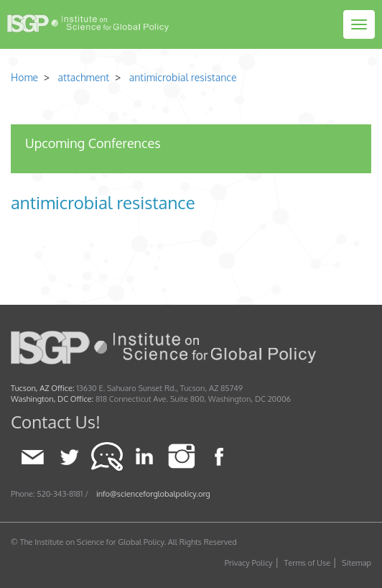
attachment (82, 77)
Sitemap (357, 563)
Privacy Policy (249, 563)
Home (24, 77)
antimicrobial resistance (183, 77)
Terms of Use (308, 563)
